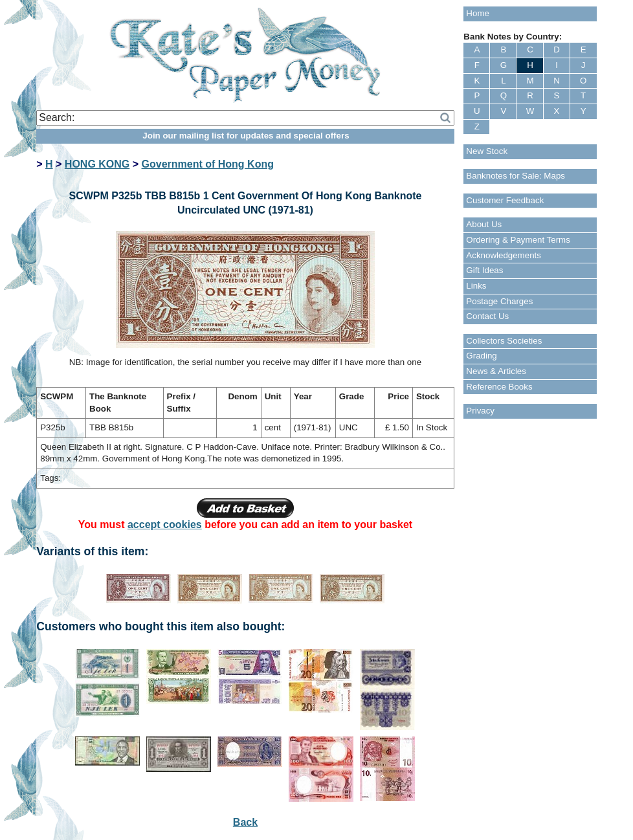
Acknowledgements (504, 255)
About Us (484, 224)
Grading (481, 356)
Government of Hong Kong (208, 164)
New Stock (487, 151)
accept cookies (165, 525)
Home (478, 13)
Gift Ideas (484, 270)
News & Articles (496, 371)
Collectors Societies (504, 341)
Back (245, 822)
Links (476, 286)
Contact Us (487, 316)
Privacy (480, 411)
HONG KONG (97, 164)
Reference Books (499, 387)
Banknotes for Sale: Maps (516, 176)
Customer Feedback (505, 200)
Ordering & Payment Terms (518, 240)
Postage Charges (499, 301)
